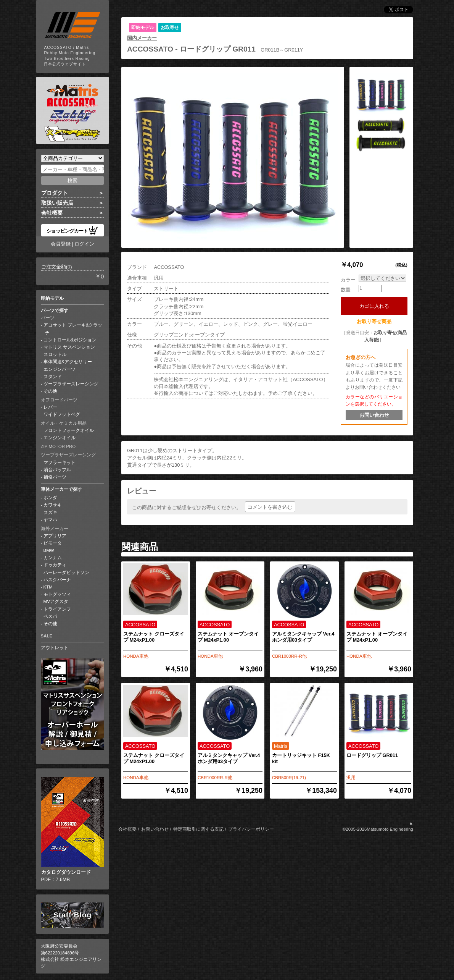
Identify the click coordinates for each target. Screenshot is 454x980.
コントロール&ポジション (70, 340)
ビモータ (53, 543)
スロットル (55, 354)
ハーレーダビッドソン (66, 572)
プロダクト (55, 193)
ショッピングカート (72, 230)
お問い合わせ (374, 415)
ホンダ (50, 498)
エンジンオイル (60, 438)
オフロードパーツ (59, 400)
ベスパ (50, 616)
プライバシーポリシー (251, 829)
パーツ (48, 318)
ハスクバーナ (57, 580)
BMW (49, 550)
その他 (50, 391)
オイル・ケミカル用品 (64, 423)
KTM (48, 587)
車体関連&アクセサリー (68, 362)
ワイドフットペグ (62, 414)
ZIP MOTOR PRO (58, 446)
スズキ (50, 513)
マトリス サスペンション (69, 347)
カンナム (53, 558)
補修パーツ (55, 477)
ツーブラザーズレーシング (71, 384)
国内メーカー (142, 38)
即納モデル (52, 298)
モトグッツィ (57, 594)
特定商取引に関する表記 (198, 829)
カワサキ (53, 505)
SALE (47, 636)
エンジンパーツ (60, 369)
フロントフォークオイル (69, 430)
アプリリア (55, 536)
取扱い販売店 (57, 203)
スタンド (53, 377)
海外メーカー (55, 529)
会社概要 (52, 213)
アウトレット (55, 648)
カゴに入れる (377, 306)
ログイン (84, 244)
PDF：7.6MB (73, 830)
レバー (50, 407)
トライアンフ (57, 609)
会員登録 (61, 244)
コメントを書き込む (270, 507)
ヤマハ (50, 520)
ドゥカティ (55, 565)
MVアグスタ (56, 602)
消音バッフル (57, 470)
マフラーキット (60, 463)
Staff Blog (72, 915)
